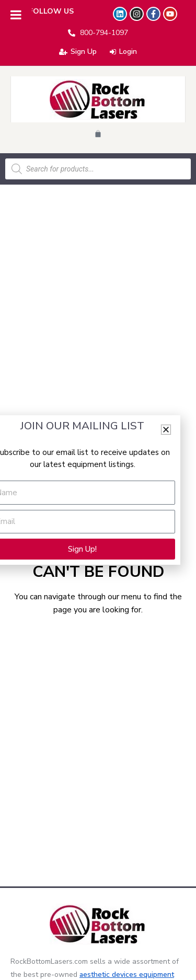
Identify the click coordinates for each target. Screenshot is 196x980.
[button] (166, 430)
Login (123, 52)
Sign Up (78, 52)
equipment (157, 975)
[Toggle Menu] (16, 15)
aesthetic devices (109, 975)
